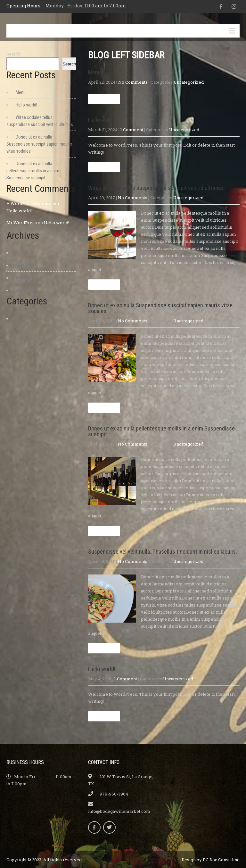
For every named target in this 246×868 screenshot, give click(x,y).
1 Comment (132, 130)
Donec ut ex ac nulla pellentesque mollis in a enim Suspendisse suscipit (161, 431)
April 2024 (25, 253)
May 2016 (24, 290)
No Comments (133, 82)
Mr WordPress (22, 223)
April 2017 (25, 278)
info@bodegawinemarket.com (119, 811)
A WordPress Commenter (33, 203)
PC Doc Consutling (221, 860)
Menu (22, 31)
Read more (104, 99)
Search (13, 54)
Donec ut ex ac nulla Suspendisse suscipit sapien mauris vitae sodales (160, 308)
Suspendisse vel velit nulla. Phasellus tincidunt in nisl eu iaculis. (163, 552)
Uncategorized (189, 82)
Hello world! (102, 120)
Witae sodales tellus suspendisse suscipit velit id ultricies (156, 188)
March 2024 (26, 265)
